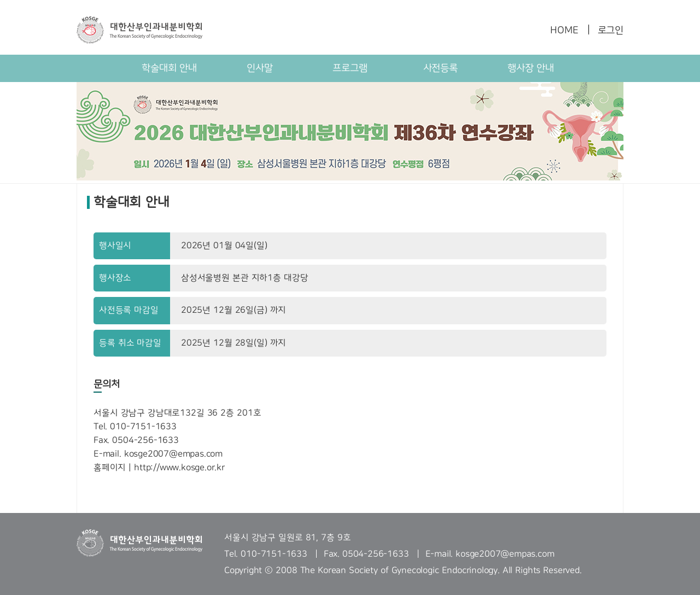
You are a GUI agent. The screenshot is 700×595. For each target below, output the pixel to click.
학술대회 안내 (169, 68)
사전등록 (441, 68)
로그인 (611, 30)
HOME (564, 30)
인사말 (259, 68)
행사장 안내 (531, 68)
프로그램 (350, 68)
